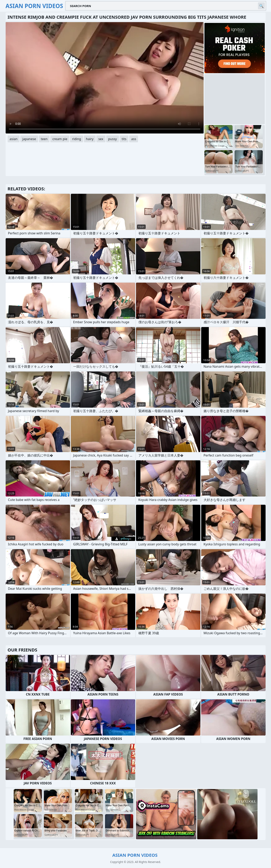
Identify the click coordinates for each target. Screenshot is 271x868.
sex (101, 139)
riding (76, 139)
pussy (113, 139)
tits (124, 139)
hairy (90, 139)
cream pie (60, 139)
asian (14, 139)
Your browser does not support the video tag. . (105, 78)
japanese (29, 139)
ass (134, 139)
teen (44, 139)
